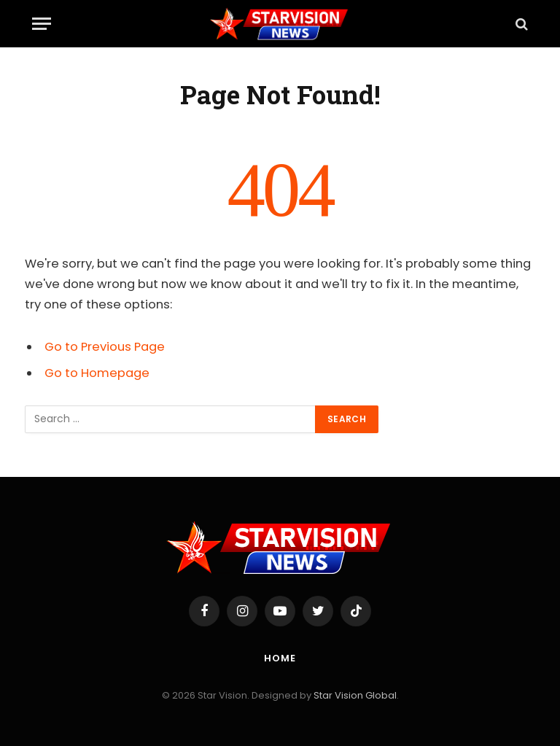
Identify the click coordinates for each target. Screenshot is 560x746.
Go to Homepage (97, 373)
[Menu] (42, 24)
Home (280, 658)
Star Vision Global (355, 695)
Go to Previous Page (105, 347)
